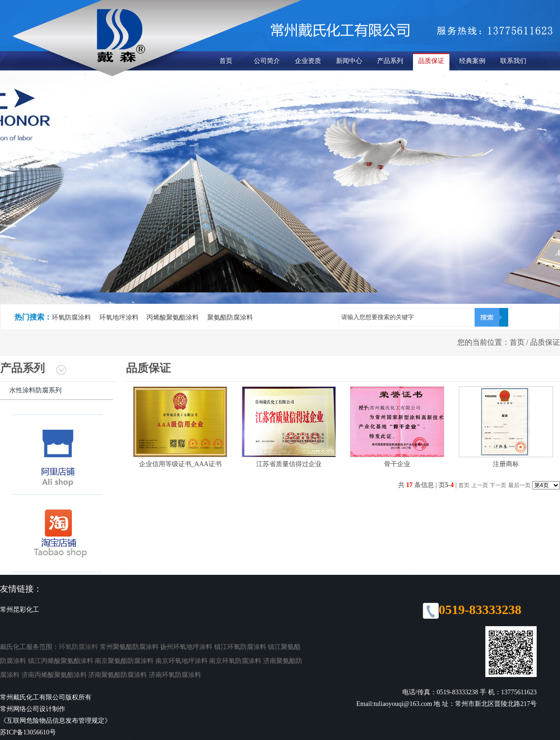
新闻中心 (349, 61)
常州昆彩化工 (20, 610)
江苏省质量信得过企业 (289, 464)
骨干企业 (397, 464)
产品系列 (390, 61)
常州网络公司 (20, 709)
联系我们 (513, 61)
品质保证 (431, 61)
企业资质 (308, 61)
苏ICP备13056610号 (28, 732)
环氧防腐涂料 (78, 647)
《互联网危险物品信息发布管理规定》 (56, 721)
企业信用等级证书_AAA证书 (180, 464)
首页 (226, 61)
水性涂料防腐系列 (35, 390)
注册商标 (506, 464)
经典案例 (472, 61)
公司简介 (267, 61)
